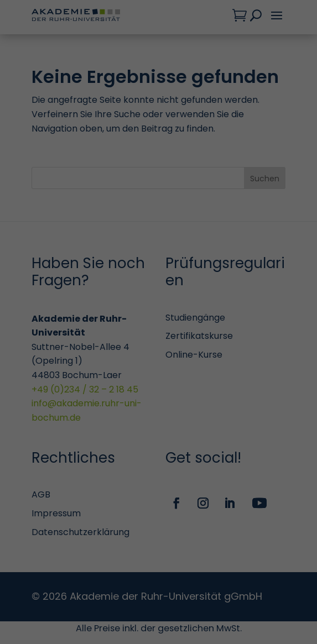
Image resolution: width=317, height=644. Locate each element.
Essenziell (47, 185)
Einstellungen (180, 143)
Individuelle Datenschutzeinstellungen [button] (82, 580)
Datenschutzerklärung (235, 131)
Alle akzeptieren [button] (159, 502)
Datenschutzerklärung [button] (221, 580)
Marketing (48, 308)
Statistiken (50, 242)
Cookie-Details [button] (163, 580)
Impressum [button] (275, 580)
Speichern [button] (159, 544)
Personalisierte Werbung (78, 453)
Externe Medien (58, 375)
